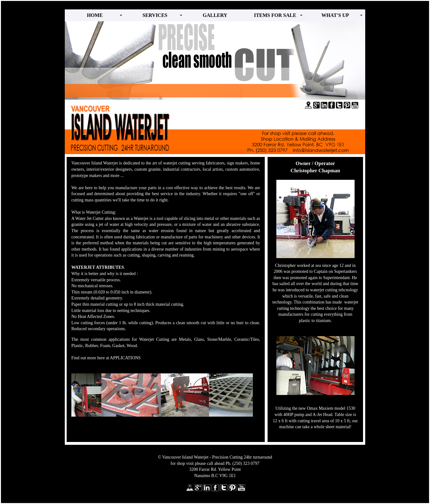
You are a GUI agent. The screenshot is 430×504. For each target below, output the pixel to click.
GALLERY (215, 15)
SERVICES (155, 15)
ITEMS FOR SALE (275, 15)
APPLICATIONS (125, 358)
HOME (95, 15)
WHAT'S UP (335, 15)
